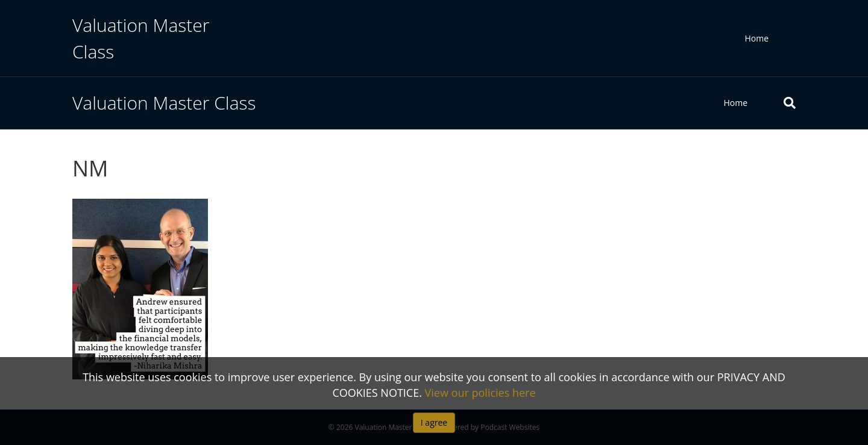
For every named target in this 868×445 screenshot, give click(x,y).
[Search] (781, 103)
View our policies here (480, 393)
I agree (434, 422)
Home (756, 38)
